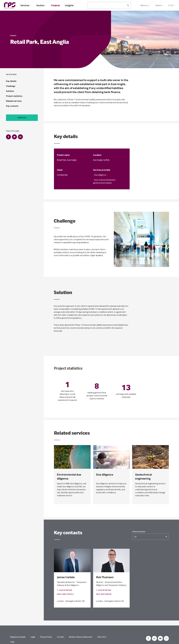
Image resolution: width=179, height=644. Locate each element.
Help (12, 642)
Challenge (11, 86)
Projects (56, 5)
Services (26, 5)
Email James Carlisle (65, 594)
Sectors (41, 5)
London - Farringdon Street (69, 601)
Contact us (22, 118)
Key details (11, 81)
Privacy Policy (46, 637)
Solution (10, 91)
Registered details (18, 637)
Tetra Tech (102, 637)
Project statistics (14, 96)
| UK (83, 601)
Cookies (61, 637)
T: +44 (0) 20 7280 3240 (64, 590)
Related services (14, 101)
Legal (33, 637)
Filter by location (139, 532)
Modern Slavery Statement (81, 637)
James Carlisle (66, 577)
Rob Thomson (105, 577)
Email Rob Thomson (104, 594)
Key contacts (12, 106)
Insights (69, 5)
